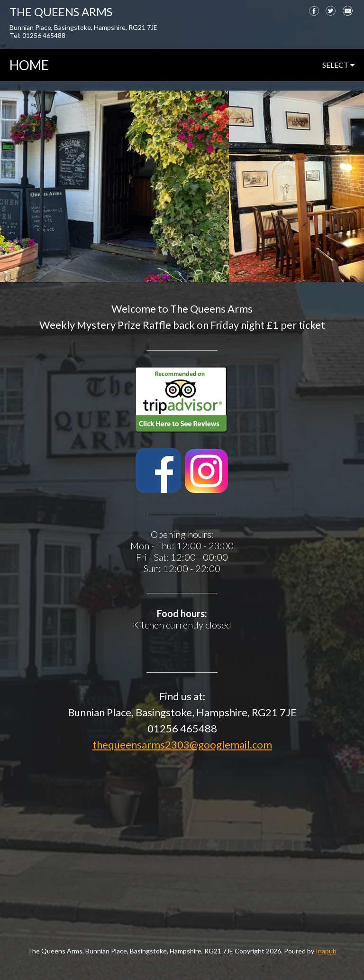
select (338, 65)
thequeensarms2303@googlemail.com (182, 744)
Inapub (326, 951)
